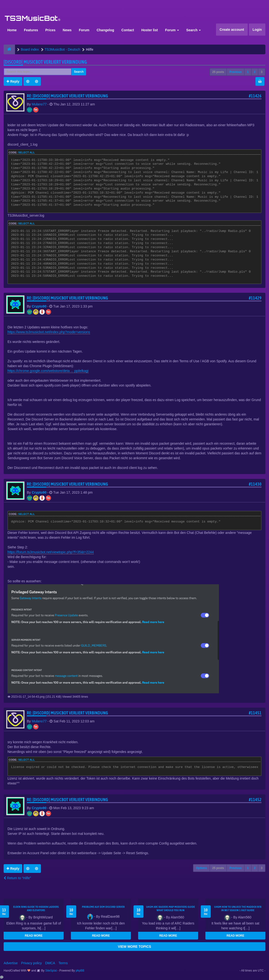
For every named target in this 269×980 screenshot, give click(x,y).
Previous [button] (235, 72)
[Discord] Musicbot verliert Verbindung (45, 62)
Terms (63, 963)
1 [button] (248, 72)
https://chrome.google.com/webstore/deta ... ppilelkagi (48, 371)
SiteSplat (51, 971)
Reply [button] (13, 81)
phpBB (80, 971)
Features (31, 30)
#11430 (255, 484)
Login (257, 30)
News (67, 30)
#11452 (255, 800)
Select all (26, 152)
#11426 (255, 96)
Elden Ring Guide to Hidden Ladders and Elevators (36, 909)
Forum (84, 30)
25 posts (218, 72)
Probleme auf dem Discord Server (103, 907)
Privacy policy (31, 963)
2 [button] (255, 72)
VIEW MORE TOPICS (134, 947)
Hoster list (149, 30)
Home (12, 30)
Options (201, 868)
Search (194, 30)
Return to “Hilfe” (17, 878)
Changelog (105, 30)
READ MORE (34, 936)
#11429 (255, 298)
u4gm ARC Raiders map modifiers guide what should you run (171, 909)
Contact (128, 30)
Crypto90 (39, 306)
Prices (50, 30)
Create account (232, 30)
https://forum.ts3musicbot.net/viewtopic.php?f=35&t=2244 (51, 552)
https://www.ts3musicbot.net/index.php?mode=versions (49, 332)
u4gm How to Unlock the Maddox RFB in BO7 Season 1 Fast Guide (238, 909)
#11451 (255, 713)
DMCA (50, 963)
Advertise (11, 963)
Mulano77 (39, 104)
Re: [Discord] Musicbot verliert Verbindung (67, 96)
